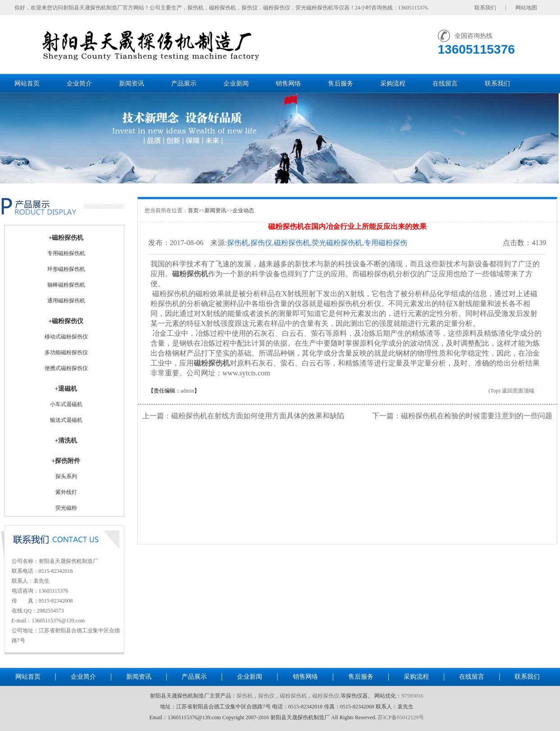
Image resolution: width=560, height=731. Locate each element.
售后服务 (341, 84)
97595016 (412, 696)
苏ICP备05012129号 (401, 717)
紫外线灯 (66, 492)
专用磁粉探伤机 (66, 253)
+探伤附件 (66, 461)
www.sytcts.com (246, 373)
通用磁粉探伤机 (66, 301)
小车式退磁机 (66, 404)
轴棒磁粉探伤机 (66, 285)
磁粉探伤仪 (326, 696)
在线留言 (445, 84)
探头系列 (66, 476)
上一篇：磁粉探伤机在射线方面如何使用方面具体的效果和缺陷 (243, 416)
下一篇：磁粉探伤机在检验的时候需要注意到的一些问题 (462, 416)
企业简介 (79, 84)
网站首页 (27, 84)
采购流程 (393, 84)
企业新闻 (236, 84)
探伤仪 (266, 696)
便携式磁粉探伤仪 (66, 368)
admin (187, 391)
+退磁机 (66, 389)
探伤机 (245, 696)
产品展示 (184, 84)
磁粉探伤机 (190, 274)
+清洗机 (66, 441)
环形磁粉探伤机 (66, 269)
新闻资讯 (132, 84)
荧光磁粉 (66, 508)
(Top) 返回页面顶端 (511, 391)
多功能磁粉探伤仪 (66, 352)
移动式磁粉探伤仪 (66, 337)
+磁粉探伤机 (66, 238)
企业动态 (243, 210)
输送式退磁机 (66, 420)
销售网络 (288, 84)
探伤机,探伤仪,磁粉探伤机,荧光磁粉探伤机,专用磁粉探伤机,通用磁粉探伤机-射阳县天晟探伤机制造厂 (317, 243)
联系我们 (497, 84)
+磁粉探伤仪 (66, 321)
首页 (193, 210)
